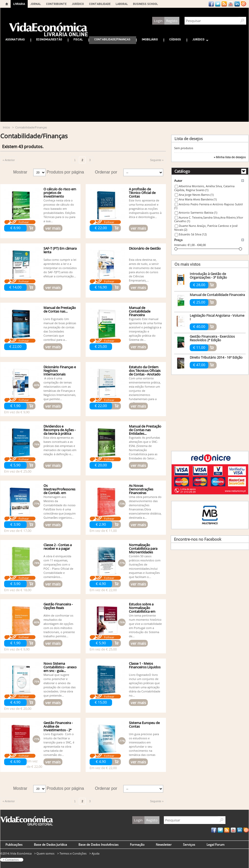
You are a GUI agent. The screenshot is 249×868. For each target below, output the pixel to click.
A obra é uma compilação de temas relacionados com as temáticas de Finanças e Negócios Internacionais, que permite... (60, 389)
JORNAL (36, 4)
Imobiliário (150, 39)
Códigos (175, 39)
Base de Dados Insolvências (98, 845)
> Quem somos (44, 853)
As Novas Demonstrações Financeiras (141, 489)
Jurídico (198, 40)
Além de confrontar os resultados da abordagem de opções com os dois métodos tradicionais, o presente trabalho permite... (59, 626)
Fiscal (78, 39)
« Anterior (9, 160)
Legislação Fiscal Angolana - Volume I (217, 317)
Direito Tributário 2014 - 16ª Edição (216, 357)
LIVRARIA (19, 4)
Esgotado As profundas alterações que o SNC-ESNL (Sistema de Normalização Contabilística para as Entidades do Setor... (144, 448)
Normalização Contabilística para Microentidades (143, 548)
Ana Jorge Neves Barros (196, 195)
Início (6, 127)
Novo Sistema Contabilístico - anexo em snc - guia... (60, 667)
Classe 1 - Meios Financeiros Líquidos (145, 665)
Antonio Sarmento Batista (198, 212)
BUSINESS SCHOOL (145, 4)
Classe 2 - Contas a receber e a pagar (58, 547)
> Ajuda (94, 853)
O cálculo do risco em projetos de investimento (60, 193)
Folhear (24, 222)
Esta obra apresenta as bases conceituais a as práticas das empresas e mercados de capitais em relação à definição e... (60, 446)
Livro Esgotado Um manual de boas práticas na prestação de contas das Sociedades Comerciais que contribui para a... (60, 329)
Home (7, 4)
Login (158, 21)
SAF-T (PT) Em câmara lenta (60, 250)
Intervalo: (181, 245)
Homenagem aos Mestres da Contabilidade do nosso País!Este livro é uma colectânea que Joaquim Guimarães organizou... (60, 507)
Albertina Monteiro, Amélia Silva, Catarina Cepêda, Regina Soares (204, 188)
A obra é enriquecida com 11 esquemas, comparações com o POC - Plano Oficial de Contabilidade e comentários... (58, 566)
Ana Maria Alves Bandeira (198, 199)
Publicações (14, 845)
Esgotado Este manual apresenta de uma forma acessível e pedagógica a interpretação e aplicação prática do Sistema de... (145, 329)
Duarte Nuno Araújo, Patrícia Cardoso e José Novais (206, 228)
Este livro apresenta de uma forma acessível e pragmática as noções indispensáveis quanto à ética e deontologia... (145, 209)
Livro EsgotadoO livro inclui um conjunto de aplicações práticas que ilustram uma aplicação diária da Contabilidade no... (145, 685)
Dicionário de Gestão (145, 248)
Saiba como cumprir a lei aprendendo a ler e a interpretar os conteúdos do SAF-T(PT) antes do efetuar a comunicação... (60, 268)
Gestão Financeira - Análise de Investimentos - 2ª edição (58, 728)
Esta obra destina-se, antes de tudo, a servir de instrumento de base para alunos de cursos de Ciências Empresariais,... (145, 270)
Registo (172, 21)
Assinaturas (15, 39)
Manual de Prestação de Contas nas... (60, 309)
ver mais (53, 228)
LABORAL (122, 4)
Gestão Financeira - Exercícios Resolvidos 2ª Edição (212, 338)
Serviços (189, 845)
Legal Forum (215, 845)
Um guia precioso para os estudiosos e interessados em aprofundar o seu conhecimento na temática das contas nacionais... (144, 746)
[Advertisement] (124, 83)
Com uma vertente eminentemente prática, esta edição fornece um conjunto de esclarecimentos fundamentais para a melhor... (145, 391)
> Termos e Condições (72, 853)
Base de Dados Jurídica (50, 845)
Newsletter (164, 845)
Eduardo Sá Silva (193, 234)
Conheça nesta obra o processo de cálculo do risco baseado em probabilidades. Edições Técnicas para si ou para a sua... (59, 211)
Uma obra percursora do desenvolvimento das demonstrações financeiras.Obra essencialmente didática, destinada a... (145, 507)
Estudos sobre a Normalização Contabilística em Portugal (142, 610)
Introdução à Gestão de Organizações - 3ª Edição (208, 276)
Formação (137, 845)
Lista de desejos (189, 139)
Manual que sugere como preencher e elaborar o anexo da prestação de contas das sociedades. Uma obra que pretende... (60, 685)
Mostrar (20, 172)
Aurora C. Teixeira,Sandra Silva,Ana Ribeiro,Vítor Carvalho (209, 219)
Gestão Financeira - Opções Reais (58, 606)
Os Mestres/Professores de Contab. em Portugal (59, 491)
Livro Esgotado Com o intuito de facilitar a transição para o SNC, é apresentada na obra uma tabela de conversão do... (59, 744)
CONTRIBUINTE (56, 4)
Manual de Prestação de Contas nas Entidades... (145, 430)
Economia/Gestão (49, 39)
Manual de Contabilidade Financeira (140, 311)
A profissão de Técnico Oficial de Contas (142, 193)
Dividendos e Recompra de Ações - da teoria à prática (60, 430)
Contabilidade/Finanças (112, 39)
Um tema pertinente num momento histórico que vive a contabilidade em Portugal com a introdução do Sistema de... (145, 626)
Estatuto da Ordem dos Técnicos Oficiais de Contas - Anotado (145, 371)
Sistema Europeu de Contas (144, 725)
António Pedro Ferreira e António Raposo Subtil (208, 206)
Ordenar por (106, 172)
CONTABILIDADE (100, 4)
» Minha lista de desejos (230, 157)
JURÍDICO (78, 4)
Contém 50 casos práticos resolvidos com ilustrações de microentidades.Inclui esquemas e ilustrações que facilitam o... (145, 566)
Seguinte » (157, 160)
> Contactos (11, 860)
